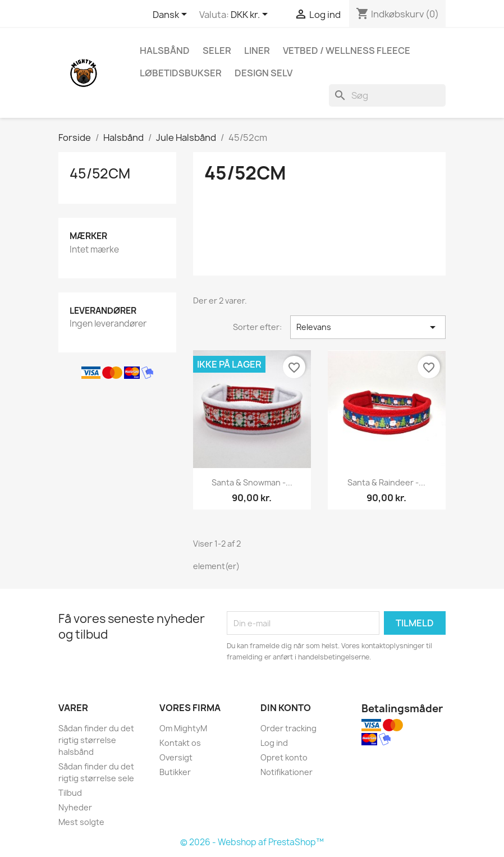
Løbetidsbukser (181, 73)
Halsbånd (165, 51)
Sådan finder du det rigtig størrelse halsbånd (96, 740)
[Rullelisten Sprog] (172, 15)
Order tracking (288, 728)
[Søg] (387, 95)
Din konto (286, 708)
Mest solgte (81, 822)
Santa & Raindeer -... (386, 482)
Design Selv (264, 73)
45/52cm (100, 173)
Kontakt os (180, 743)
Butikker (175, 772)
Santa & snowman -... (252, 482)
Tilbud (70, 793)
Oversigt (176, 757)
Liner (257, 51)
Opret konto (284, 757)
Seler (217, 51)
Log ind (274, 743)
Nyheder (75, 807)
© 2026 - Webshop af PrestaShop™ (252, 842)
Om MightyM (183, 728)
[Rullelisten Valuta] (251, 15)
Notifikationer (287, 772)
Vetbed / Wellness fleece (347, 51)
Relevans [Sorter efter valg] (368, 327)
